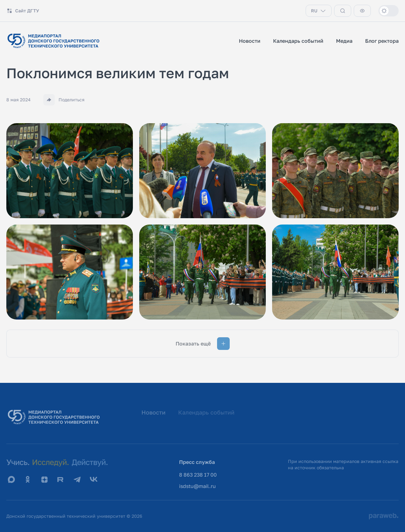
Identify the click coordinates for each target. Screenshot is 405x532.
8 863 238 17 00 (198, 475)
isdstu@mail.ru (197, 486)
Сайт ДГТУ (23, 11)
